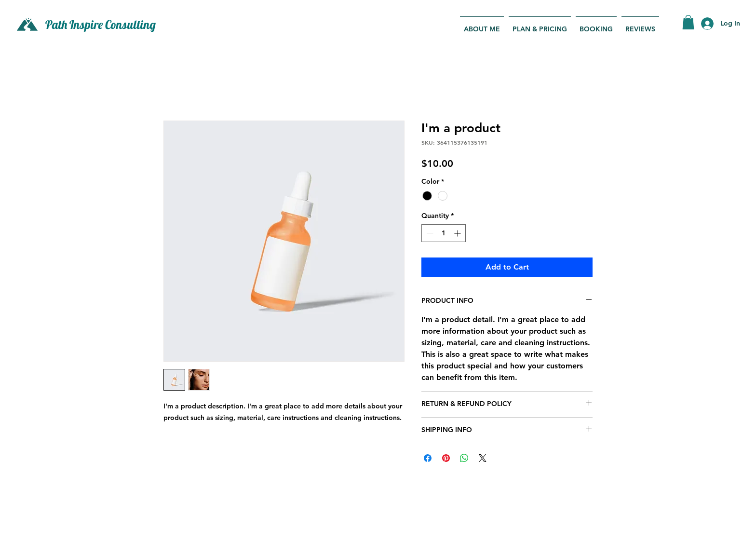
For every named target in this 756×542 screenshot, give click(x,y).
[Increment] (458, 233)
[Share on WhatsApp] (464, 458)
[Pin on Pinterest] (446, 458)
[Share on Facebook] (428, 458)
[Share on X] (483, 458)
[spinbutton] (444, 233)
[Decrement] (429, 233)
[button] (688, 22)
